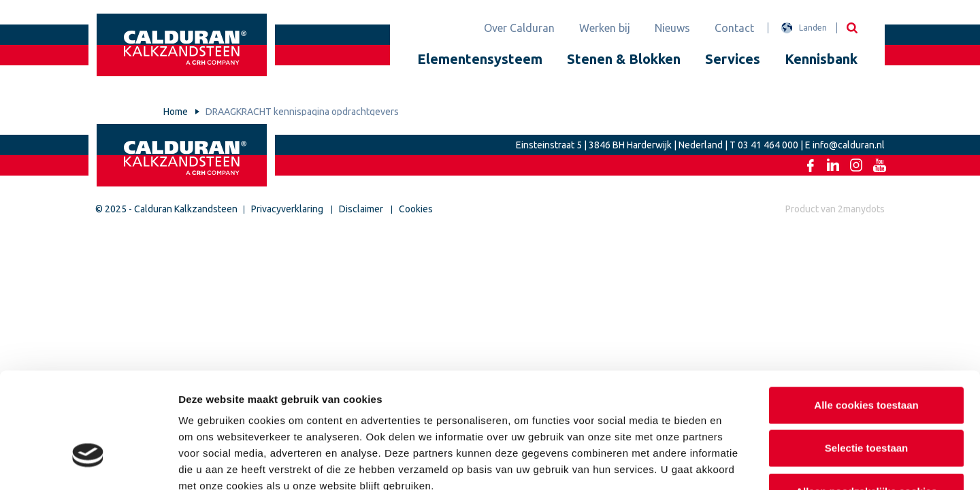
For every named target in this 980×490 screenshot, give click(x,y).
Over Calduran (519, 28)
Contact (734, 28)
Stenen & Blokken (624, 59)
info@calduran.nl (849, 145)
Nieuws (672, 28)
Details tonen (735, 463)
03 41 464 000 (768, 145)
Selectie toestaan (867, 358)
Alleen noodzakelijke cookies (866, 401)
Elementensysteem (480, 59)
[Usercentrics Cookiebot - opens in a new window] (88, 463)
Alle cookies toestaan (866, 314)
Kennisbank (821, 59)
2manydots (861, 209)
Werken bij (605, 28)
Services (733, 59)
